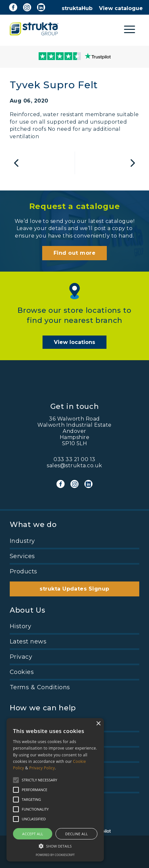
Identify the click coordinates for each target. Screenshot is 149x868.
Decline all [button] (77, 834)
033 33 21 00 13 (74, 459)
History (20, 626)
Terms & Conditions (40, 687)
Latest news (28, 642)
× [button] (98, 724)
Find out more (74, 253)
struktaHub (77, 8)
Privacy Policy (42, 768)
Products (24, 571)
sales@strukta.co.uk (74, 465)
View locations (74, 342)
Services (22, 556)
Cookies (22, 672)
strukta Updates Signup (74, 589)
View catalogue (121, 8)
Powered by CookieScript (55, 855)
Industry (22, 541)
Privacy (21, 657)
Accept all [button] (33, 834)
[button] (55, 846)
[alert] (55, 790)
